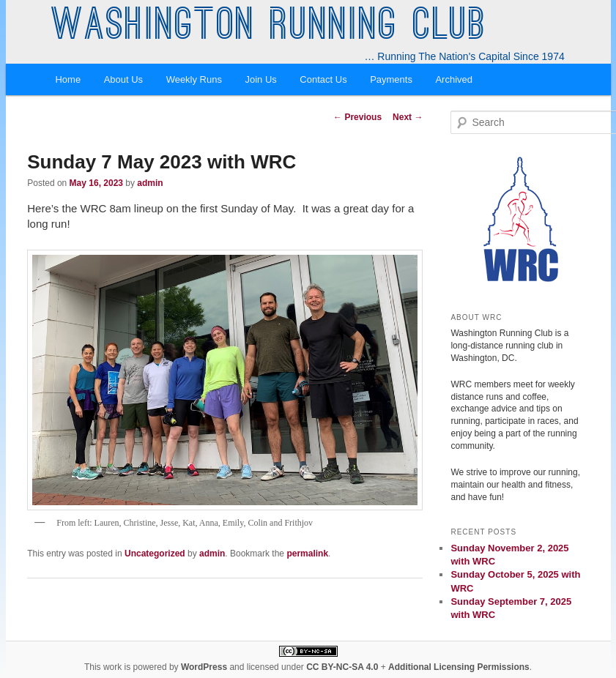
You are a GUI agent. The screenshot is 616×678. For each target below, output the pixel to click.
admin (150, 183)
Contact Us (323, 79)
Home (68, 79)
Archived (454, 79)
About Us (123, 79)
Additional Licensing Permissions (459, 667)
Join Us (260, 79)
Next (408, 117)
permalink (307, 554)
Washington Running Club (269, 28)
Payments (391, 79)
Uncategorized (155, 554)
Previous (357, 117)
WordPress (204, 667)
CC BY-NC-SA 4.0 (342, 667)
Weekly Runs (194, 79)
